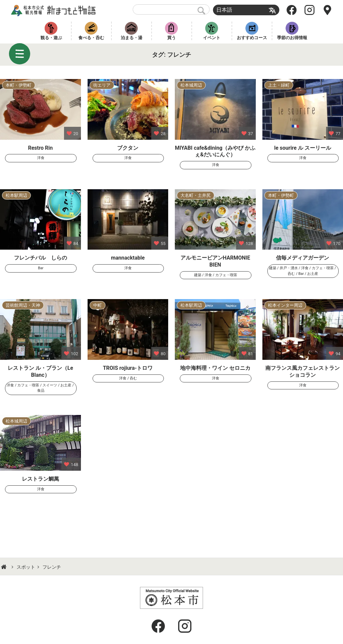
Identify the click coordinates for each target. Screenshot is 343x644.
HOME (5, 567)
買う (171, 38)
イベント (212, 38)
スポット (26, 567)
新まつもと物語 (55, 10)
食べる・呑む (91, 38)
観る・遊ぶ (51, 38)
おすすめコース (252, 38)
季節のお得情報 (292, 38)
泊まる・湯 (132, 38)
